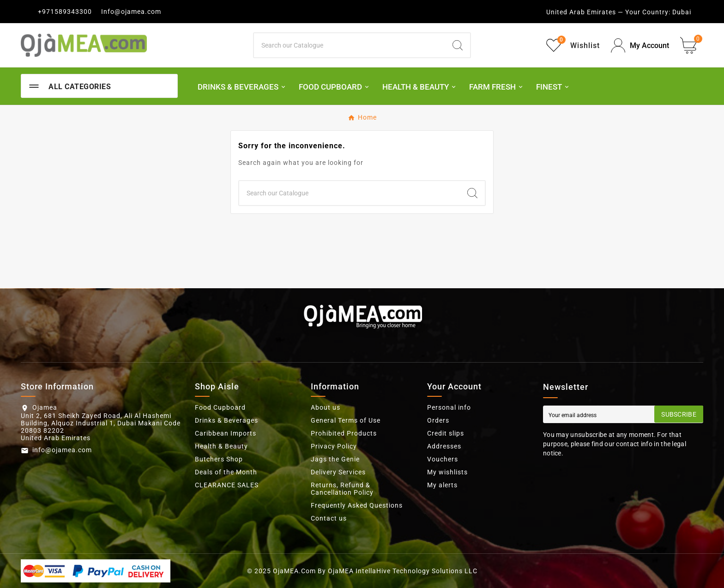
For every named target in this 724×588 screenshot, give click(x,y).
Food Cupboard (220, 407)
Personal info (449, 407)
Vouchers (443, 459)
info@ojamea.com (62, 450)
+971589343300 (65, 12)
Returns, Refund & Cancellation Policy (342, 489)
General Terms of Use (346, 420)
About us (326, 407)
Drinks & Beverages (226, 420)
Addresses (444, 446)
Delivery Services (338, 472)
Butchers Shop (219, 459)
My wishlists (447, 472)
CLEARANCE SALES (227, 485)
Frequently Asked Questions (357, 505)
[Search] (350, 45)
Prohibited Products (344, 433)
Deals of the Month (226, 472)
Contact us (329, 518)
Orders (438, 420)
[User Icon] (640, 45)
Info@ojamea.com (131, 12)
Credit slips (446, 433)
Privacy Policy (334, 446)
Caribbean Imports (226, 433)
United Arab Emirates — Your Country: (608, 12)
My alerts (442, 485)
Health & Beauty (221, 446)
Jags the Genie (335, 459)
